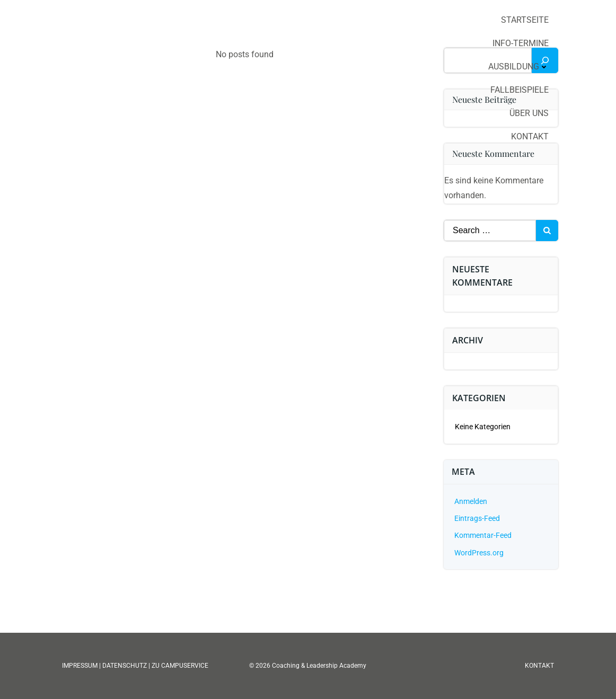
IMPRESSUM (81, 666)
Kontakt (530, 136)
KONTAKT (539, 666)
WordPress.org (479, 553)
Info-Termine (521, 43)
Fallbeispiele (520, 90)
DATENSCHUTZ (125, 666)
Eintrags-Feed (477, 518)
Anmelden (471, 501)
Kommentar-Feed (483, 535)
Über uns (529, 113)
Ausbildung (518, 67)
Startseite (525, 20)
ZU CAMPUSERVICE (180, 666)
